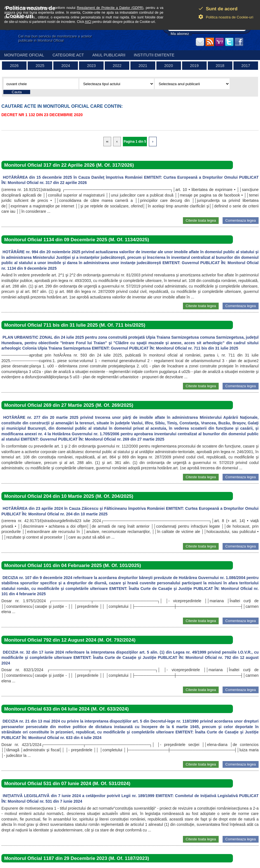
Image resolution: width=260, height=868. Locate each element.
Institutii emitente (154, 55)
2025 (40, 66)
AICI (88, 22)
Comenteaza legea (241, 220)
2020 (169, 66)
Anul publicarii (109, 55)
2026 (14, 66)
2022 (117, 66)
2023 (91, 66)
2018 (220, 66)
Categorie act (68, 55)
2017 (246, 66)
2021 (143, 66)
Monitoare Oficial (24, 55)
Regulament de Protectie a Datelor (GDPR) (110, 8)
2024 (66, 66)
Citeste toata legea (201, 220)
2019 (194, 66)
